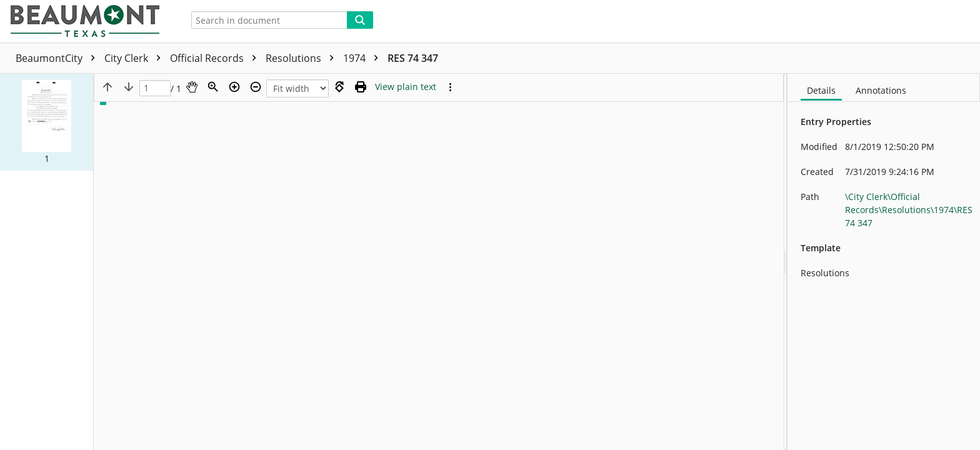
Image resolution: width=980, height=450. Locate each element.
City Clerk (136, 58)
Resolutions (303, 58)
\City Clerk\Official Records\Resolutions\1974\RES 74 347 (909, 210)
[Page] (155, 88)
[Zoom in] (234, 87)
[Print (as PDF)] (361, 87)
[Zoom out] (256, 87)
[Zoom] (213, 87)
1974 (364, 58)
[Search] (360, 20)
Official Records (216, 58)
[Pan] (192, 87)
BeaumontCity (58, 58)
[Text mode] (406, 87)
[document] (884, 262)
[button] (47, 122)
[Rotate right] (339, 87)
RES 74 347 (413, 58)
